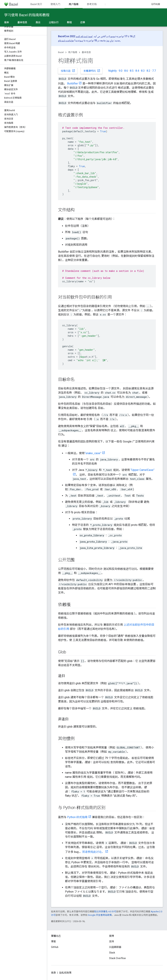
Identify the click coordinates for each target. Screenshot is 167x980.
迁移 (83, 22)
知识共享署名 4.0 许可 (105, 912)
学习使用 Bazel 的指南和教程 (27, 15)
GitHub (156, 4)
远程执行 (54, 22)
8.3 (143, 71)
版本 (7, 22)
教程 (69, 22)
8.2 (148, 71)
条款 (54, 973)
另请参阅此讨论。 (93, 852)
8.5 (132, 71)
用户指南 (73, 52)
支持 (112, 941)
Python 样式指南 (77, 817)
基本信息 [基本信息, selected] (22, 22)
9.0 (121, 71)
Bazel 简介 (36, 4)
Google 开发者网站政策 (100, 915)
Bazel (61, 52)
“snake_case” (93, 453)
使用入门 (55, 4)
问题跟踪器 (115, 947)
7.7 (154, 71)
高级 (38, 22)
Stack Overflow (117, 958)
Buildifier (73, 83)
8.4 (137, 71)
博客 (54, 941)
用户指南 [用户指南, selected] (74, 4)
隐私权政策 (65, 973)
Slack (112, 953)
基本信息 (86, 52)
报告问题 (68, 71)
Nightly (113, 71)
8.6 (126, 71)
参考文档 (92, 4)
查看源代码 (92, 71)
